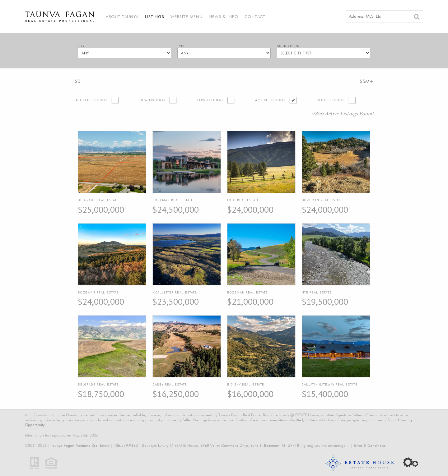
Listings (155, 16)
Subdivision (288, 46)
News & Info (224, 16)
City (81, 46)
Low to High (210, 100)
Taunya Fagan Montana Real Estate (80, 445)
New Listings (152, 100)
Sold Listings (331, 100)
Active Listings (270, 100)
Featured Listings (89, 100)
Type (181, 46)
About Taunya (122, 16)
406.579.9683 (126, 445)
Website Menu (187, 16)
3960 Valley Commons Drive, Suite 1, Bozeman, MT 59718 (250, 445)
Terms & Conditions (369, 445)
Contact (255, 16)
